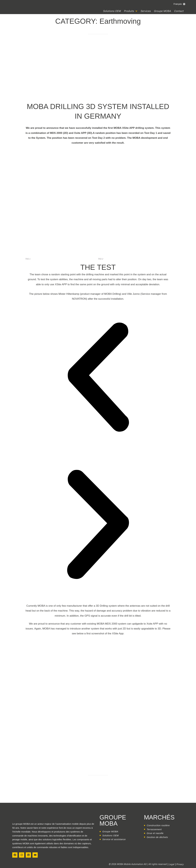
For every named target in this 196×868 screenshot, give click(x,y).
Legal (172, 864)
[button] (131, 11)
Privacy (180, 864)
